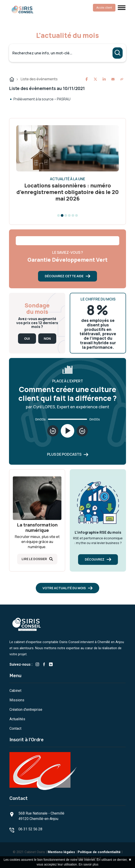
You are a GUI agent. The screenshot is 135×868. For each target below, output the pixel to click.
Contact (15, 728)
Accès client (104, 8)
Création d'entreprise (26, 710)
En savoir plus (88, 864)
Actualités (17, 719)
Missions (17, 700)
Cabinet (15, 691)
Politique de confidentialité (99, 852)
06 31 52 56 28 (30, 829)
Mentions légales (61, 852)
